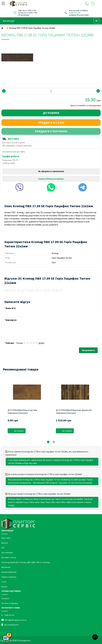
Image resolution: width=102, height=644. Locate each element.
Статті (4, 582)
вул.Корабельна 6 (12, 625)
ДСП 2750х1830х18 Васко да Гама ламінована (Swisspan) (22, 412)
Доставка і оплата (9, 557)
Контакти (5, 598)
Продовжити (88, 350)
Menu (96, 21)
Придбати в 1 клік (51, 123)
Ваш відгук (11, 320)
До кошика (51, 113)
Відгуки (4, 587)
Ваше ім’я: (11, 308)
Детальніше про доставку (14, 152)
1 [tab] (48, 442)
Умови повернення (9, 572)
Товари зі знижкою (9, 577)
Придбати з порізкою (51, 131)
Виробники (6, 567)
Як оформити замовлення (51, 171)
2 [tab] (54, 442)
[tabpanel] (27, 408)
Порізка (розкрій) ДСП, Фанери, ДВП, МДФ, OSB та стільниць (26, 562)
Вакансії (5, 543)
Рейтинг (10, 343)
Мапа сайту (6, 538)
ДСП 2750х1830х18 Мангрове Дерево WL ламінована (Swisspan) (74, 412)
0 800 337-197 (75, 13)
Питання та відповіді (10, 603)
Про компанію (7, 553)
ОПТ (3, 548)
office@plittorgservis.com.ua (14, 620)
